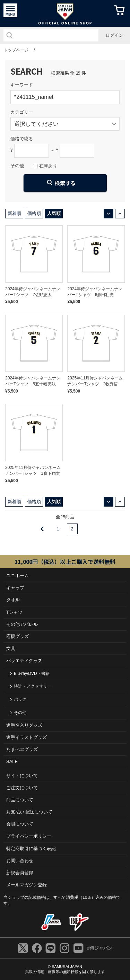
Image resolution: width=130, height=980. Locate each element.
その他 (20, 713)
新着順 (14, 213)
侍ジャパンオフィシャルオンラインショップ (65, 13)
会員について (20, 824)
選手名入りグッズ (24, 725)
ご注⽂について (22, 788)
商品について (20, 800)
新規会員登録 (20, 873)
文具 (11, 648)
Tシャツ (14, 612)
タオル (13, 600)
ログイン (114, 35)
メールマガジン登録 (27, 885)
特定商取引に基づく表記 (31, 849)
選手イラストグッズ (27, 737)
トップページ (16, 50)
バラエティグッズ (24, 661)
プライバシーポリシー (29, 836)
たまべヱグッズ (22, 749)
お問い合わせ (20, 861)
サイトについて (22, 776)
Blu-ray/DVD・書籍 (32, 673)
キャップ (15, 588)
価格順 (34, 213)
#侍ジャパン (99, 948)
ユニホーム (18, 576)
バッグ (20, 699)
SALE (12, 761)
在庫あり (48, 166)
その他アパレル (22, 624)
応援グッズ (18, 636)
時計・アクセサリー (33, 686)
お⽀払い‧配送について (29, 812)
